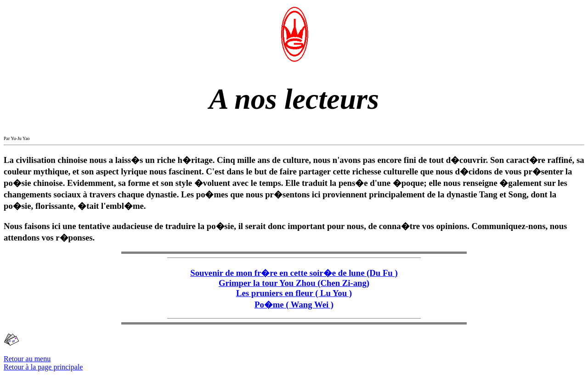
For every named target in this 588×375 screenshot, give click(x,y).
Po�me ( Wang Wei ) (294, 305)
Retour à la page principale (43, 367)
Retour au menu (27, 359)
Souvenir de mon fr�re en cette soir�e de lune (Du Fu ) (294, 273)
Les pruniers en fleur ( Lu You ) (294, 293)
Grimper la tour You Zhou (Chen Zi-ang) (294, 283)
